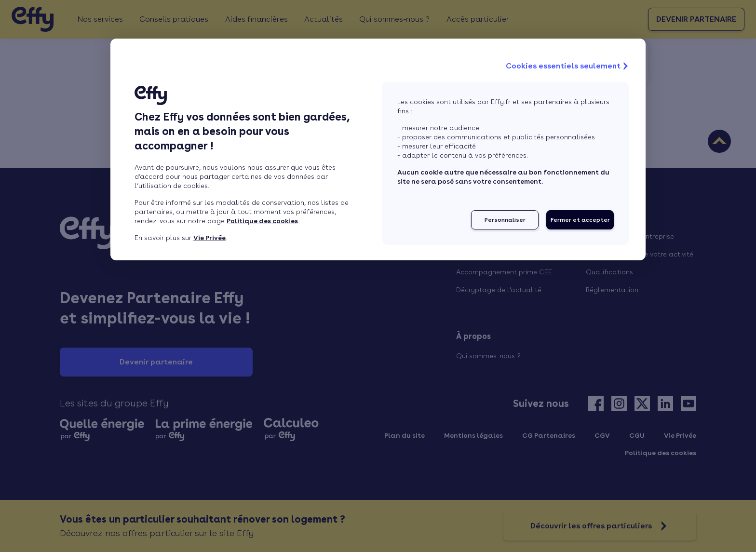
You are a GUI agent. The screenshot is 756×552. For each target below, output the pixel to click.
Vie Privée (209, 238)
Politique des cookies (262, 221)
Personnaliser (505, 220)
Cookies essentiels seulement (568, 66)
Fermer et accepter (580, 220)
